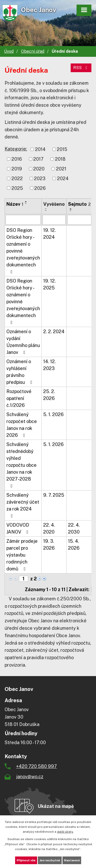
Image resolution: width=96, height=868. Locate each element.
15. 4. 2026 (74, 545)
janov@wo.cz (30, 777)
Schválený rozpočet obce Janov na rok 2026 (22, 425)
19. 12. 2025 (50, 284)
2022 (17, 178)
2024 (63, 178)
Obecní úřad (33, 51)
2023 (40, 178)
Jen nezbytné (50, 860)
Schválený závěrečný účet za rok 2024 (23, 505)
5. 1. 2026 (54, 414)
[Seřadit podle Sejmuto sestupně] (71, 211)
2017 (38, 159)
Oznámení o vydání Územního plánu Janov (23, 342)
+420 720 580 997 (36, 766)
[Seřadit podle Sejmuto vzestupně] (71, 209)
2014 (40, 149)
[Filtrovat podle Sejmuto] (79, 220)
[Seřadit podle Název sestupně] (26, 204)
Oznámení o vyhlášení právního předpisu (20, 372)
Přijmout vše (26, 860)
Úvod (9, 51)
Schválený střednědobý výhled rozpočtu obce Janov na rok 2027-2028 (22, 465)
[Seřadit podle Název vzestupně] (26, 202)
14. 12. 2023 (50, 365)
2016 (17, 159)
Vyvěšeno (54, 204)
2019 (17, 169)
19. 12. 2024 (50, 234)
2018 (60, 159)
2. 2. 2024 (54, 332)
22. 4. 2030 (74, 528)
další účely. (65, 832)
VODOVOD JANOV (18, 528)
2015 (62, 149)
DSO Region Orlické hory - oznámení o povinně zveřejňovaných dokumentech (23, 251)
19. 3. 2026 (49, 545)
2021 (61, 169)
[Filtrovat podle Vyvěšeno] (54, 220)
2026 (40, 188)
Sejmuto (79, 204)
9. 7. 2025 (54, 495)
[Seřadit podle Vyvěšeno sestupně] (46, 211)
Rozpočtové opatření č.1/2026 (19, 398)
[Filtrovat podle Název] (23, 220)
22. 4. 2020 (49, 528)
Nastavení (72, 860)
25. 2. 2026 (49, 395)
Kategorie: (16, 149)
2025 (17, 188)
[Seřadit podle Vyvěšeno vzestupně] (46, 209)
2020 (39, 169)
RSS (81, 68)
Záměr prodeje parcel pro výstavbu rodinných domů (22, 555)
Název (15, 204)
